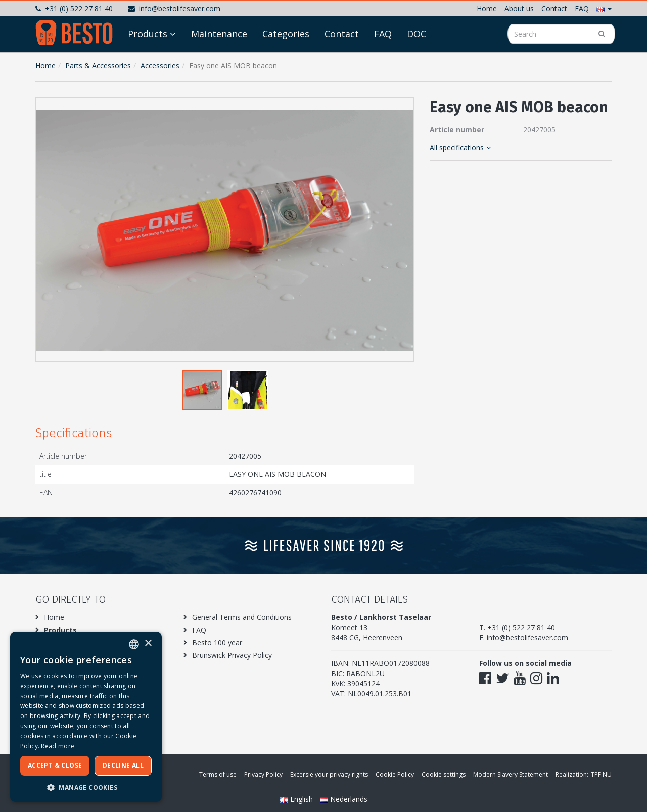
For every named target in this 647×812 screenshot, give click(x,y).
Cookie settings (444, 774)
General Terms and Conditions (242, 617)
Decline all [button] (123, 765)
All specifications (460, 147)
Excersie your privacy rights (329, 774)
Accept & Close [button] (55, 765)
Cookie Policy (395, 774)
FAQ (582, 8)
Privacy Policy (263, 774)
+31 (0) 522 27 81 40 (74, 8)
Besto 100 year (217, 642)
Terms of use (218, 774)
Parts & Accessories (98, 65)
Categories (286, 34)
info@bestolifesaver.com (174, 8)
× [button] (148, 643)
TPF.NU (601, 774)
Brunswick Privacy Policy (232, 655)
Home (487, 8)
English (297, 799)
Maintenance (219, 34)
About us (519, 8)
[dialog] (86, 717)
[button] (604, 8)
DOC (417, 34)
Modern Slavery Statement (511, 774)
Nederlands (344, 799)
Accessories (160, 65)
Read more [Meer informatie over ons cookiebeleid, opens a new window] (58, 746)
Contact (554, 8)
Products (148, 34)
